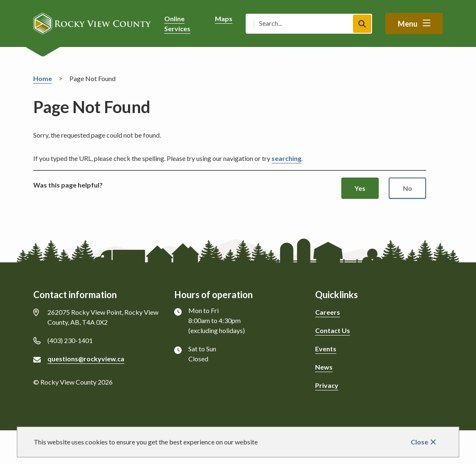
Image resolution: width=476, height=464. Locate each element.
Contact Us (333, 330)
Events (326, 349)
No (407, 188)
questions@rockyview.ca (86, 359)
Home (43, 78)
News (324, 367)
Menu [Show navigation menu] (408, 24)
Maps (224, 19)
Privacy (327, 385)
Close (419, 442)
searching (286, 158)
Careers (328, 312)
